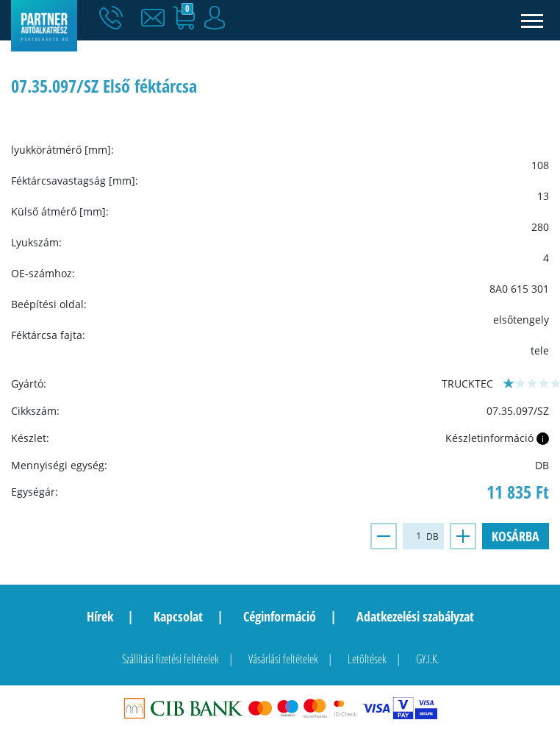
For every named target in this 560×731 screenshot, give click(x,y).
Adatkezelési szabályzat (415, 616)
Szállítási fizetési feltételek (170, 659)
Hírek (100, 616)
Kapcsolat (178, 616)
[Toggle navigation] (532, 20)
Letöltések (367, 659)
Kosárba (516, 536)
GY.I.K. (427, 659)
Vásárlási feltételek (283, 659)
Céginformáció (280, 616)
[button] (157, 18)
